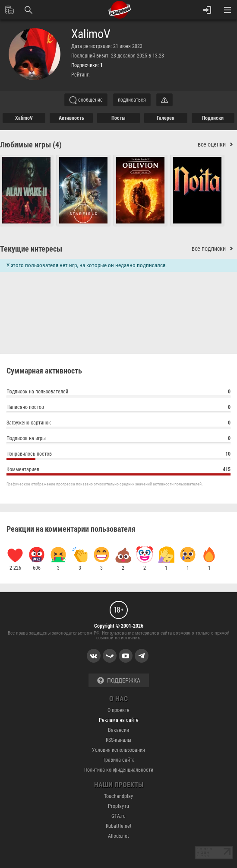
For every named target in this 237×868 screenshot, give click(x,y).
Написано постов (118, 408)
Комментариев (118, 471)
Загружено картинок (118, 424)
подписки (213, 118)
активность (71, 118)
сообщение (86, 100)
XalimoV (91, 34)
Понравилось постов (118, 455)
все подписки (214, 249)
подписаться (132, 100)
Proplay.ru (118, 806)
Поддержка (119, 681)
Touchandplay (118, 796)
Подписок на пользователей (118, 393)
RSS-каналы (118, 740)
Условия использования (118, 750)
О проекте (118, 710)
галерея (166, 118)
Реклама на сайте (119, 720)
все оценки (217, 145)
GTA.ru (118, 816)
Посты (118, 118)
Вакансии (118, 730)
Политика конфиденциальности (119, 770)
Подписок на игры (118, 439)
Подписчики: (87, 65)
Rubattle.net (119, 826)
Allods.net (118, 836)
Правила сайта (118, 760)
